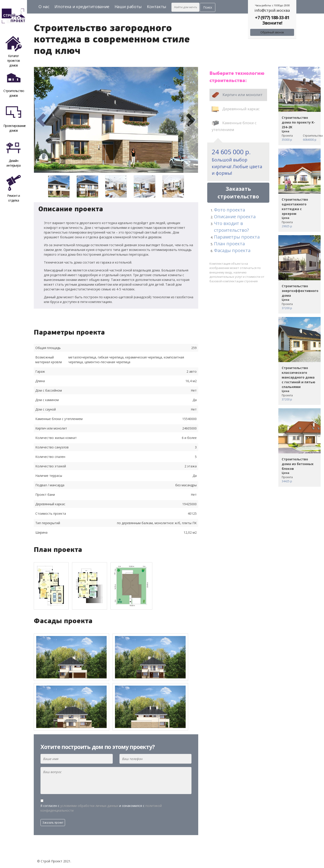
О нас (44, 7)
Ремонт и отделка (13, 189)
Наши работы (128, 7)
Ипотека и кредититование (82, 7)
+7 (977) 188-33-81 (272, 17)
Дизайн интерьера (13, 154)
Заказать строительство (238, 193)
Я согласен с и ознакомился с (101, 808)
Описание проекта (235, 217)
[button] (41, 120)
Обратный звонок (272, 32)
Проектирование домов (15, 119)
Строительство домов (14, 84)
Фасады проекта (232, 250)
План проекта (229, 244)
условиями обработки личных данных (89, 806)
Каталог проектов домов (13, 51)
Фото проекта (229, 210)
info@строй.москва (272, 10)
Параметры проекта (237, 237)
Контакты (157, 7)
